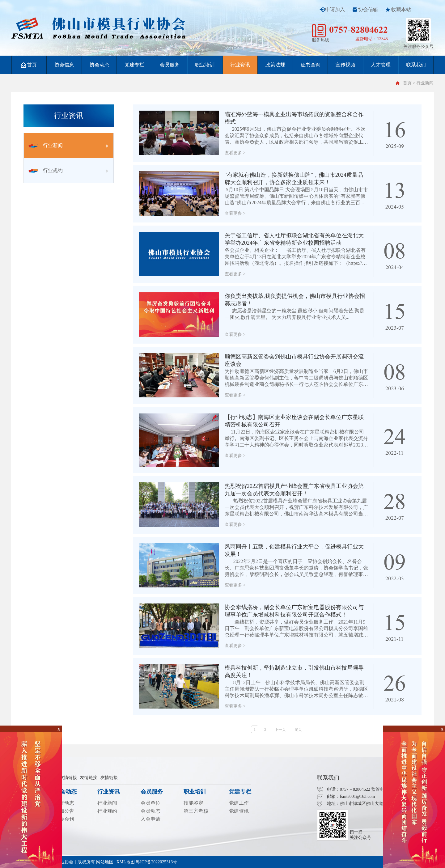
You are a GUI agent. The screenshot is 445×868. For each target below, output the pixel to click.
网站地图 (105, 862)
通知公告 (64, 811)
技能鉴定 (193, 803)
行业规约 (46, 170)
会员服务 (170, 65)
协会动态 (100, 65)
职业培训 (205, 65)
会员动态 (150, 811)
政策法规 (275, 65)
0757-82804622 (358, 30)
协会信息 (64, 65)
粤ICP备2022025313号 (156, 862)
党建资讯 (239, 811)
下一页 (280, 730)
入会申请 (150, 819)
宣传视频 (345, 65)
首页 (29, 65)
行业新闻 (46, 145)
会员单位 (150, 803)
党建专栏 (134, 65)
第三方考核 (196, 811)
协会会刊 (64, 819)
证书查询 (311, 65)
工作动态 (64, 803)
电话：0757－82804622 (349, 789)
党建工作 (239, 803)
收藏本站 (401, 9)
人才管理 (381, 65)
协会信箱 (368, 9)
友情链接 (68, 778)
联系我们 (416, 65)
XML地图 (126, 862)
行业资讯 (240, 65)
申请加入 (335, 9)
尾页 (298, 730)
